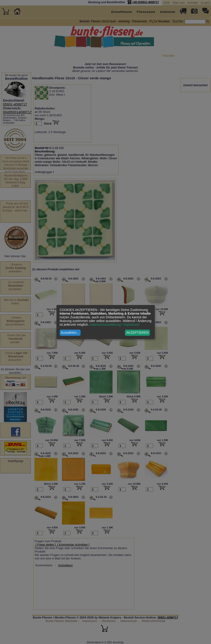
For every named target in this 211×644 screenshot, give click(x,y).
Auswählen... (70, 333)
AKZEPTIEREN (137, 333)
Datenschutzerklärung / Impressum (114, 325)
